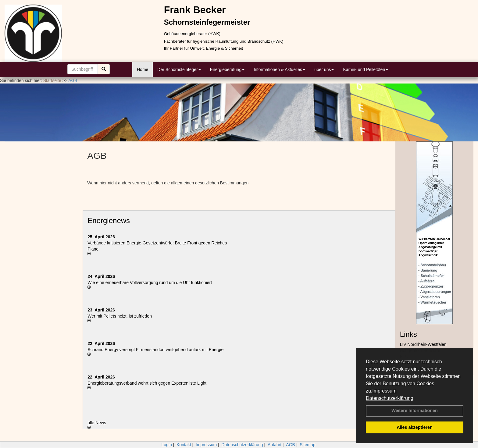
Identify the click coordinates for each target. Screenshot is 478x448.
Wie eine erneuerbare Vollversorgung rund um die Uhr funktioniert (150, 283)
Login (166, 445)
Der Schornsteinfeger (179, 69)
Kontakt (184, 445)
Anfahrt (275, 445)
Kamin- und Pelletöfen (366, 69)
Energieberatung (227, 69)
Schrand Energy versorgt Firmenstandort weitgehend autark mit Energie (155, 350)
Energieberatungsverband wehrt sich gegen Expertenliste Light (147, 383)
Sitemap (307, 445)
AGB (291, 445)
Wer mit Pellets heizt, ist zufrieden (120, 316)
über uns (324, 69)
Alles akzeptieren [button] (415, 427)
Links (408, 334)
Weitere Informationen (415, 411)
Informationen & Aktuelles (279, 69)
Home (143, 69)
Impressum (384, 391)
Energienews (109, 220)
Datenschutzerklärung (390, 398)
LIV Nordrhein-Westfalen (423, 344)
